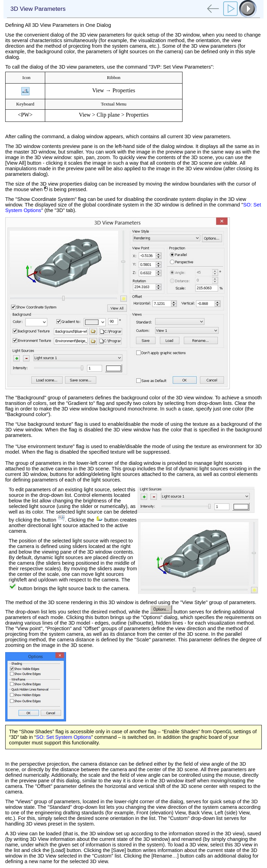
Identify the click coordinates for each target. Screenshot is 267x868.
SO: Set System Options (63, 737)
